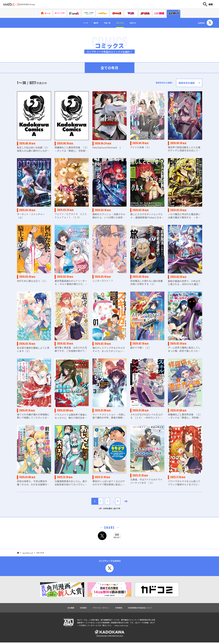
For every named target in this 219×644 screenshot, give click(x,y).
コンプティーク (28, 553)
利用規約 (80, 608)
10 (115, 501)
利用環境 (119, 608)
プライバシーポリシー (100, 608)
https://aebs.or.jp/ (122, 626)
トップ (78, 23)
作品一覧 (106, 23)
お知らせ (140, 23)
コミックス (123, 23)
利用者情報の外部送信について (143, 608)
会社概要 (66, 608)
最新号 (91, 23)
